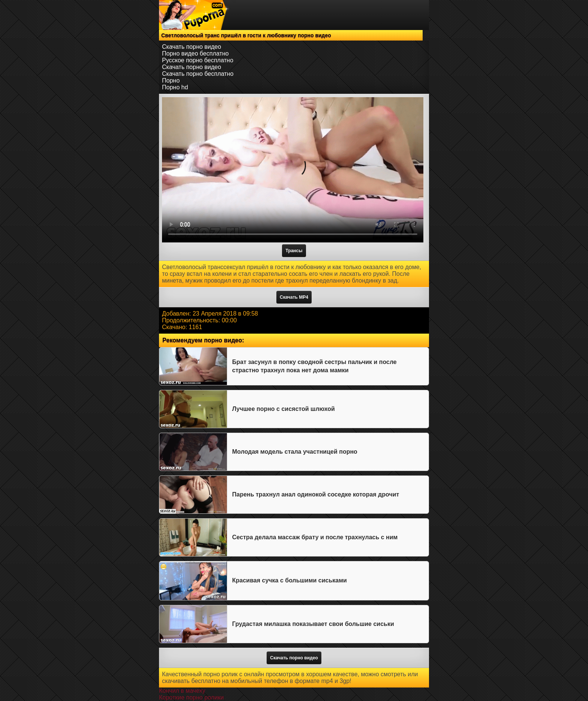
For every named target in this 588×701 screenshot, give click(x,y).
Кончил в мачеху (182, 691)
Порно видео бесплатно (195, 53)
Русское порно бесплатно (198, 60)
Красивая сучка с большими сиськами (289, 580)
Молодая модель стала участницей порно (295, 452)
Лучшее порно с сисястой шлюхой (283, 409)
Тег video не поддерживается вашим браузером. (293, 170)
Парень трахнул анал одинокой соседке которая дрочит (316, 494)
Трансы (294, 251)
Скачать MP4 (294, 297)
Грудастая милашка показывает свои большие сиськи (313, 624)
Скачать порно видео (192, 47)
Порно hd (175, 87)
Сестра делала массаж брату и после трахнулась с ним (315, 537)
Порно (171, 80)
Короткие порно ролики (191, 697)
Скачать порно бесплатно (198, 74)
